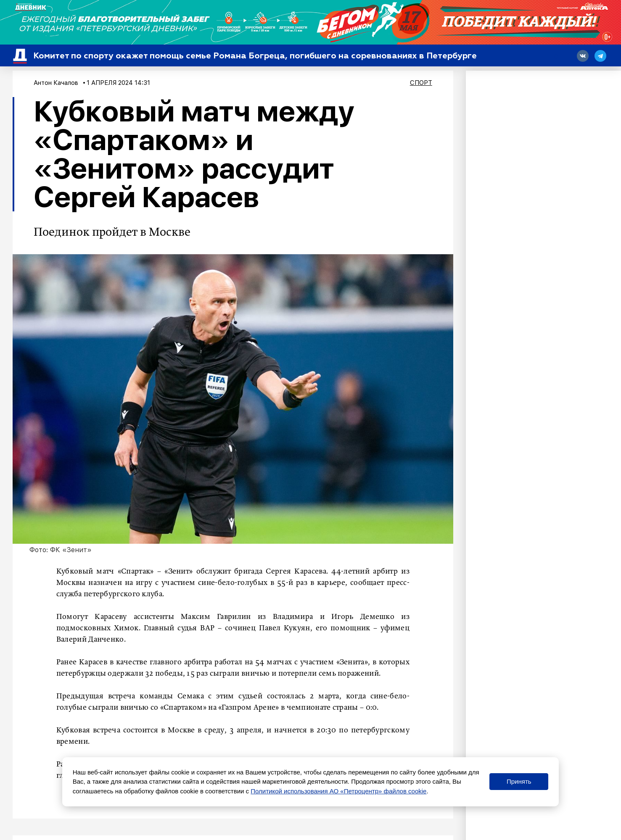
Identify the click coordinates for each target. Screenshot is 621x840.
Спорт (421, 83)
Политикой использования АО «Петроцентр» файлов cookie (338, 791)
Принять (519, 781)
